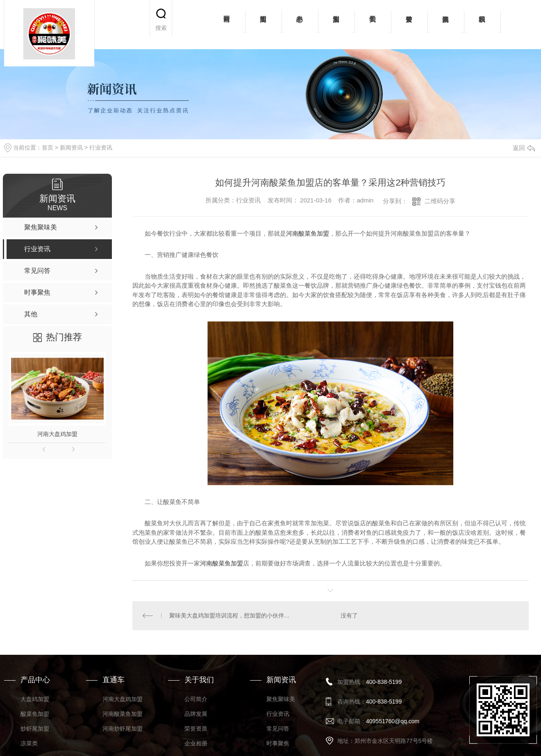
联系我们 (482, 25)
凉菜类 (29, 743)
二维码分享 (440, 201)
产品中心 (300, 25)
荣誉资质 (409, 25)
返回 (524, 148)
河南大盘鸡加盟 (57, 434)
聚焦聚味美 (281, 699)
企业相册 (196, 743)
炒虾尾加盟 (35, 729)
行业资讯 (101, 148)
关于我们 (373, 25)
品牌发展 (196, 714)
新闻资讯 (446, 25)
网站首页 (227, 25)
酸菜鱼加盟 (35, 714)
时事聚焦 (278, 743)
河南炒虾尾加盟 (123, 729)
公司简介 (196, 699)
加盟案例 (336, 25)
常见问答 (278, 729)
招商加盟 (263, 25)
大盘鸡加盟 (35, 699)
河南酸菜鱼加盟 (308, 233)
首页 (48, 148)
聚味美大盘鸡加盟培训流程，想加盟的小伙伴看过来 (232, 615)
